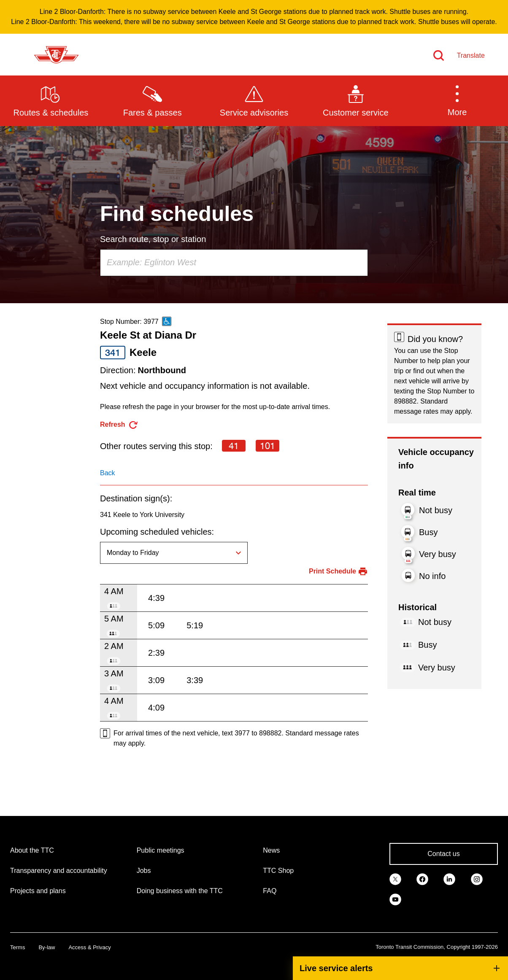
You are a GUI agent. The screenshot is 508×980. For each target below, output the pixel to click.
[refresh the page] (119, 425)
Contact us (443, 854)
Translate (471, 55)
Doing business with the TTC (180, 891)
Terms (18, 947)
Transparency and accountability (59, 871)
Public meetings (161, 850)
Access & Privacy (89, 947)
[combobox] (234, 263)
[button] (457, 100)
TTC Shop (278, 871)
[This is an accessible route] (167, 321)
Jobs (144, 871)
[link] (395, 878)
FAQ (270, 891)
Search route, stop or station (153, 239)
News (271, 850)
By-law (47, 947)
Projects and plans (38, 891)
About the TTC (32, 850)
